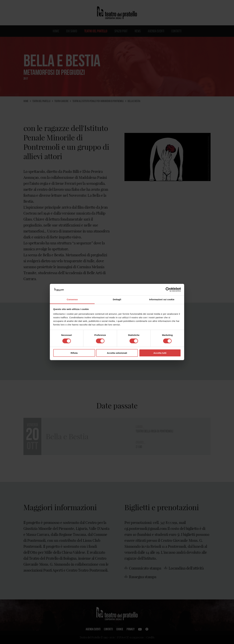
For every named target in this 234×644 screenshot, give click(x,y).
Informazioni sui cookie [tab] (162, 299)
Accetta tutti (160, 353)
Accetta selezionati (117, 353)
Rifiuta (74, 353)
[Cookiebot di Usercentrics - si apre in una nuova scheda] (168, 290)
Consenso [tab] (72, 299)
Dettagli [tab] (117, 299)
